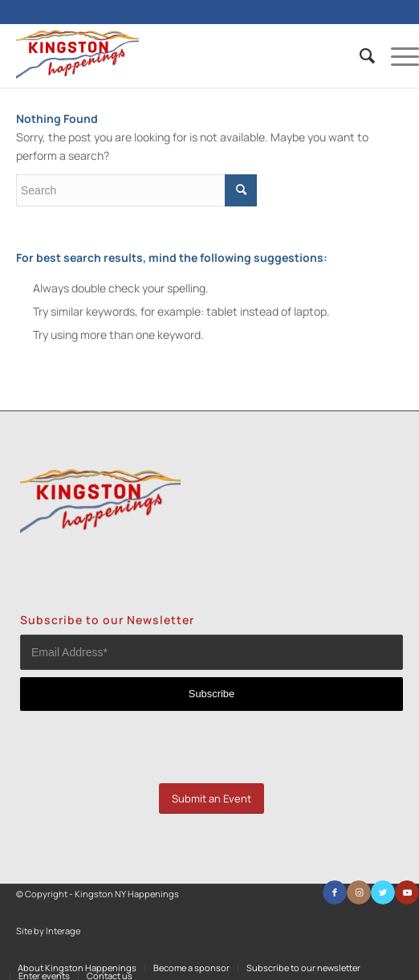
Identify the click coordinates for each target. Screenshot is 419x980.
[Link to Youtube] (407, 892)
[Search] (359, 55)
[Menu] (397, 55)
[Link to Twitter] (383, 892)
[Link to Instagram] (359, 892)
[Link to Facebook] (335, 892)
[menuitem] (359, 55)
